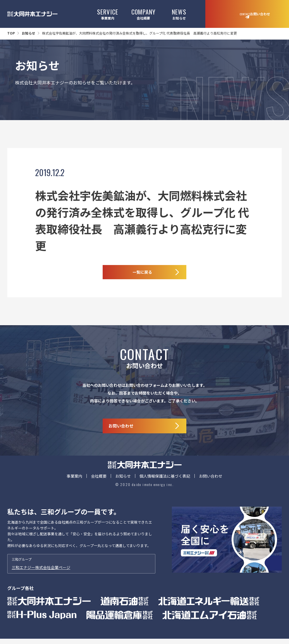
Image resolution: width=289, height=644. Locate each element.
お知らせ (179, 14)
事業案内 (108, 14)
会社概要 (144, 14)
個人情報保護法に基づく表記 (165, 486)
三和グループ (81, 574)
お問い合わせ (211, 486)
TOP (11, 33)
